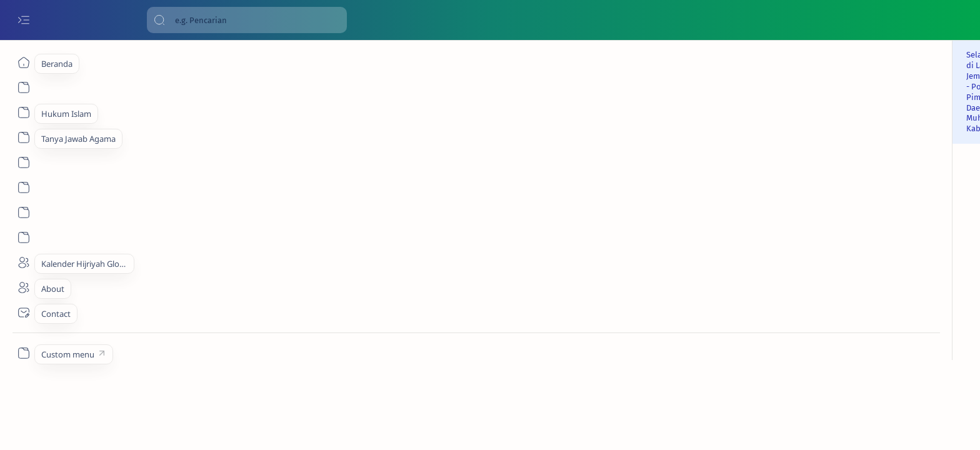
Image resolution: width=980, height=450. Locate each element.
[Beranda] (23, 62)
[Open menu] (23, 20)
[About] (23, 112)
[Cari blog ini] (247, 20)
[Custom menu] (23, 353)
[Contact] (23, 312)
